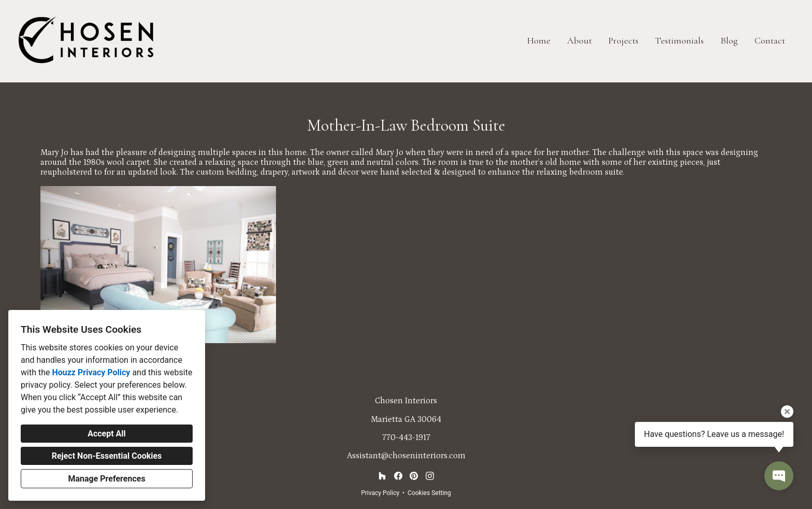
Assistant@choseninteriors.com (406, 456)
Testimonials (679, 40)
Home (539, 40)
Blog (729, 40)
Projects (624, 40)
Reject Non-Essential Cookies (107, 456)
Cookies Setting (429, 493)
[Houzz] (382, 476)
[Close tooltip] (787, 412)
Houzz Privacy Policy (91, 372)
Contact (770, 40)
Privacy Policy (380, 493)
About (579, 40)
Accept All (107, 434)
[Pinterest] (414, 476)
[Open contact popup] (779, 476)
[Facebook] (398, 476)
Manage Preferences (106, 479)
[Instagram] (430, 476)
